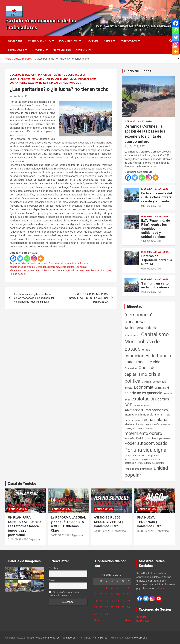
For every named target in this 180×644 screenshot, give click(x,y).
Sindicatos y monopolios (64, 83)
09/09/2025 (148, 269)
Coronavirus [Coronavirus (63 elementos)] (131, 368)
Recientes (15, 41)
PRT (28, 96)
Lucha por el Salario (24, 83)
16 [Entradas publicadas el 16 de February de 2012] (112, 601)
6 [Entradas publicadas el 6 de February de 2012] (95, 594)
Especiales (16, 50)
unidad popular (18, 274)
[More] (41, 258)
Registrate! (143, 621)
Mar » (128, 620)
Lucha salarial (60, 270)
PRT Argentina (32, 540)
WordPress (140, 638)
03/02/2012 (16, 96)
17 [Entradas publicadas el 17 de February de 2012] (117, 601)
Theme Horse (99, 638)
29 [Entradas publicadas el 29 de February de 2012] (106, 614)
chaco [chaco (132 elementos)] (146, 350)
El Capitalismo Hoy (23, 79)
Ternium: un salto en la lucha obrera (155, 285)
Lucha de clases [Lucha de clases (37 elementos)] (132, 421)
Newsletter (62, 50)
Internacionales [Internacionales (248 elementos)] (156, 410)
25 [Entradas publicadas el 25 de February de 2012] (123, 607)
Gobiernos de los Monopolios (57, 79)
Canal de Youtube (22, 484)
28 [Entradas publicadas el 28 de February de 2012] (101, 614)
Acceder (141, 617)
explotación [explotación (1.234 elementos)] (144, 399)
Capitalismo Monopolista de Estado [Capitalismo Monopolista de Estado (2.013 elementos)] (147, 342)
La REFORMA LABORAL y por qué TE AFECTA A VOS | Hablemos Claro (68, 524)
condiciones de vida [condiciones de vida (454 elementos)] (142, 362)
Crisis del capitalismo (48, 267)
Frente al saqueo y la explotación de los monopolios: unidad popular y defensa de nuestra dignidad (34, 298)
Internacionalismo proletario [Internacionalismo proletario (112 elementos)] (142, 415)
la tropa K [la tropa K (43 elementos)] (165, 415)
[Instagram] (34, 258)
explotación (44, 270)
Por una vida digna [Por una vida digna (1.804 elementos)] (145, 450)
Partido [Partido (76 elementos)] (140, 438)
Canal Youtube (18, 509)
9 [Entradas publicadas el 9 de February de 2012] (112, 594)
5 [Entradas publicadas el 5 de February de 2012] (128, 588)
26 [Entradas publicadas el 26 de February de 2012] (128, 607)
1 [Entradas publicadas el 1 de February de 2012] (106, 588)
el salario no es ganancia (23, 270)
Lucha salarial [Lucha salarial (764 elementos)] (155, 420)
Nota (42, 83)
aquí (163, 588)
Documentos (68, 41)
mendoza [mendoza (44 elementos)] (165, 425)
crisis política (67, 267)
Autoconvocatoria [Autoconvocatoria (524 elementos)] (141, 328)
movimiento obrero (79, 270)
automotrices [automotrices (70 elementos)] (132, 335)
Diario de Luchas (138, 71)
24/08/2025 (148, 292)
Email (52, 580)
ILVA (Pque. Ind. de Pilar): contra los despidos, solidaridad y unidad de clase (156, 229)
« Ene (96, 620)
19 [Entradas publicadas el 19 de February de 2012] (128, 601)
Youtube (92, 41)
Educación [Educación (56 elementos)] (160, 388)
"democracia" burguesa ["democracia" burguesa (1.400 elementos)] (139, 318)
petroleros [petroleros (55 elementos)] (165, 438)
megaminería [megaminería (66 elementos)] (152, 425)
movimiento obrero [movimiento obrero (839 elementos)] (143, 433)
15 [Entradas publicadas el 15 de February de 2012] (106, 601)
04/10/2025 (131, 147)
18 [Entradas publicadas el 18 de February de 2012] (123, 601)
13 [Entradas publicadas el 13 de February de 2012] (95, 601)
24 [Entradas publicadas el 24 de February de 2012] (117, 607)
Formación (129, 41)
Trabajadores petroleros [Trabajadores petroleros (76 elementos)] (138, 469)
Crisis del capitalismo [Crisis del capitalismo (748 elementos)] (141, 371)
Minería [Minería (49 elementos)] (149, 429)
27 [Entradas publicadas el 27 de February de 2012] (95, 614)
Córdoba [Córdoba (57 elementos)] (146, 382)
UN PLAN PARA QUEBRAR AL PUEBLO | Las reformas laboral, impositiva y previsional (25, 526)
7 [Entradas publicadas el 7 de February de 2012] (101, 594)
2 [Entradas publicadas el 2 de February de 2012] (112, 588)
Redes (108, 41)
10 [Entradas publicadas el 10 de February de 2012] (117, 594)
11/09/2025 (148, 241)
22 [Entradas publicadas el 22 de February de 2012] (106, 607)
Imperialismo (87, 79)
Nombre (53, 568)
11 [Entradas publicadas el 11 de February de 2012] (123, 594)
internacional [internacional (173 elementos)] (134, 410)
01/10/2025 (148, 206)
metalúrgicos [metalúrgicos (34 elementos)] (130, 429)
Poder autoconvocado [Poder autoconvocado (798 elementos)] (146, 443)
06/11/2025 (58, 535)
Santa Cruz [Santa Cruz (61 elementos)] (138, 456)
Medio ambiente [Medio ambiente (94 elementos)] (134, 425)
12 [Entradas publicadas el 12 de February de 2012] (128, 594)
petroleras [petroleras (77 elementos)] (152, 438)
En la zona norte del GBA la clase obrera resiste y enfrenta (157, 197)
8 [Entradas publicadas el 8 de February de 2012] (106, 594)
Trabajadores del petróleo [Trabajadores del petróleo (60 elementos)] (151, 463)
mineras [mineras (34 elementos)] (141, 429)
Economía (81, 267)
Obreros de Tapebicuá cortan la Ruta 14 (157, 260)
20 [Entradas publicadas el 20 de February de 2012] (95, 607)
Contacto (84, 50)
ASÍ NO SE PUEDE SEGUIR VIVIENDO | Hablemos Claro (108, 522)
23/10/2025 (101, 531)
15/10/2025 (144, 531)
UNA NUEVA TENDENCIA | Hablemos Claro (149, 522)
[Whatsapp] (27, 258)
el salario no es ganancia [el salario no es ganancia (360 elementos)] (147, 390)
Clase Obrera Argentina (26, 75)
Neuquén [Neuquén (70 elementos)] (130, 438)
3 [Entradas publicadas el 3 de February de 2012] (117, 588)
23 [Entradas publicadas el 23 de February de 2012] (112, 607)
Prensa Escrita (39, 41)
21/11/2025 (15, 540)
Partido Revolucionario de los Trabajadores (51, 638)
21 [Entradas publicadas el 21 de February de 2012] (101, 607)
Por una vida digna (101, 270)
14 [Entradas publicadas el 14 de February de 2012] (101, 601)
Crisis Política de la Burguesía (64, 75)
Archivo (39, 50)
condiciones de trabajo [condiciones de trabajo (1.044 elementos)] (148, 356)
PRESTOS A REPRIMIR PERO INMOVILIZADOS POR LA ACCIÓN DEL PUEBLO (88, 298)
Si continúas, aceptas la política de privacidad (64, 594)
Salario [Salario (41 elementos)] (128, 456)
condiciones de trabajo (22, 267)
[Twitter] (20, 258)
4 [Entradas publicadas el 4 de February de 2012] (123, 588)
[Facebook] (13, 258)
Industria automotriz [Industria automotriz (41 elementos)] (143, 406)
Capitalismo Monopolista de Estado (68, 264)
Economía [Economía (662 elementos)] (144, 387)
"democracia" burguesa (34, 264)
